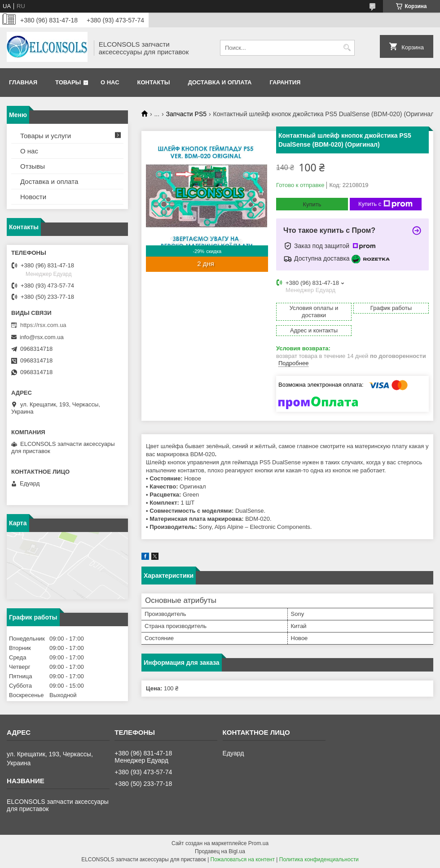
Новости (33, 197)
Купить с (385, 204)
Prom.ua (258, 843)
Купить (312, 204)
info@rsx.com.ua (42, 337)
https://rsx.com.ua (43, 325)
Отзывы (33, 166)
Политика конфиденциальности (319, 859)
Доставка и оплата (220, 82)
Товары (68, 82)
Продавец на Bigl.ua (220, 851)
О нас (110, 82)
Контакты (154, 82)
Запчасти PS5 (187, 114)
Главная (23, 82)
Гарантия (285, 82)
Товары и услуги (46, 136)
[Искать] (347, 48)
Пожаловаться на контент (243, 859)
